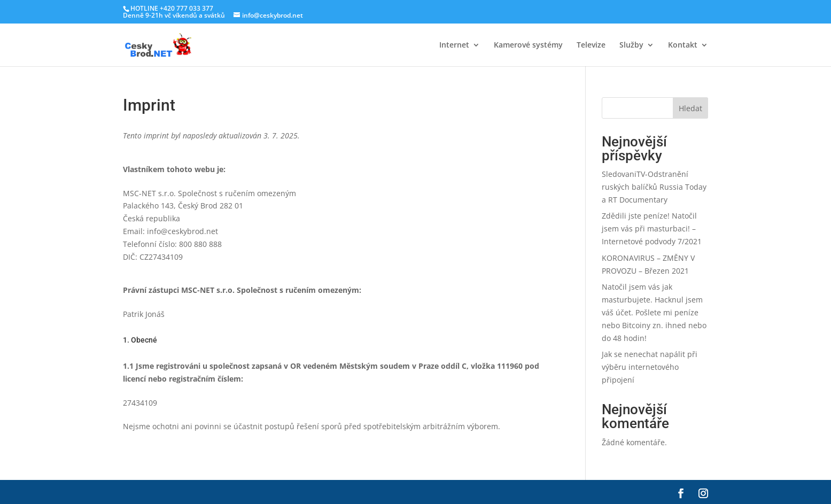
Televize (591, 45)
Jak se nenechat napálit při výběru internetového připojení (650, 367)
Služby (631, 45)
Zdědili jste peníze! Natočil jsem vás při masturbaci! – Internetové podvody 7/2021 (652, 228)
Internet (454, 45)
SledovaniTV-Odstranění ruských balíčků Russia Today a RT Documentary (654, 187)
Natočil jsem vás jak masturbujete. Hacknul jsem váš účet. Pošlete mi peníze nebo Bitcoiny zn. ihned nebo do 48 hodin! (654, 312)
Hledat (690, 108)
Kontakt (683, 45)
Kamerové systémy (528, 45)
